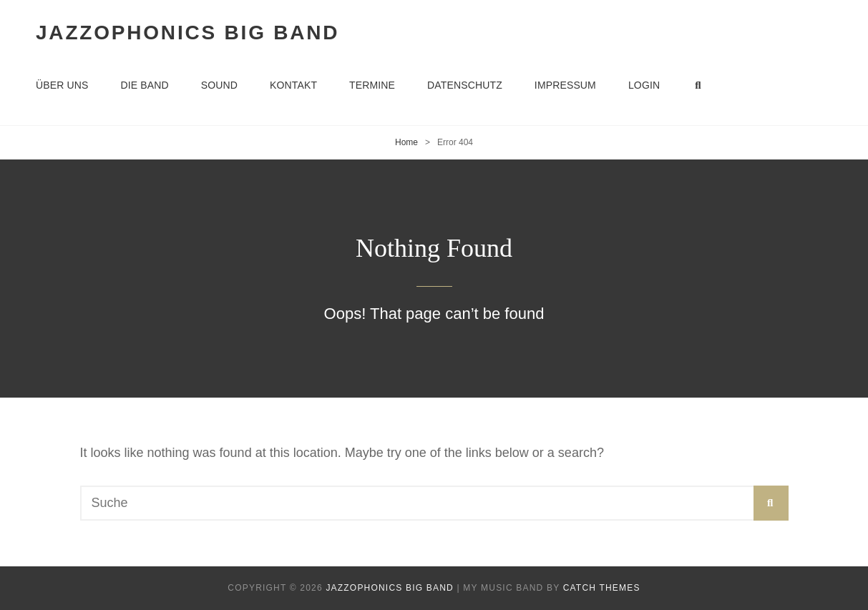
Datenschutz (465, 85)
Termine (372, 85)
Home (406, 142)
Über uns (62, 85)
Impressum (565, 85)
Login (644, 85)
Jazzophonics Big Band (187, 33)
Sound (219, 85)
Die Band (144, 85)
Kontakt (293, 85)
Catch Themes (602, 588)
